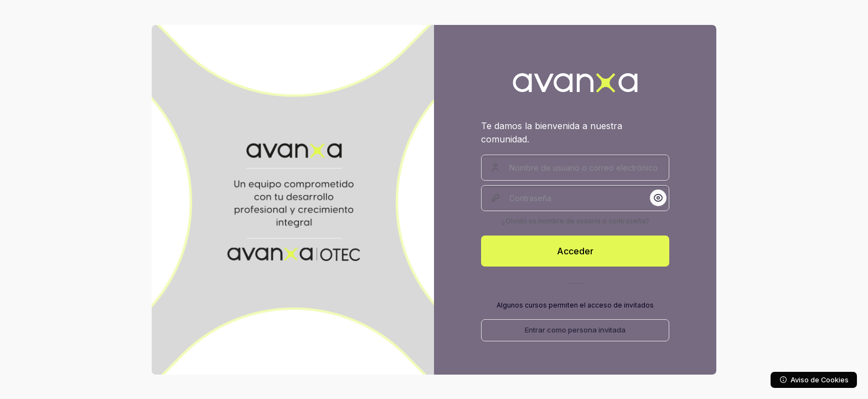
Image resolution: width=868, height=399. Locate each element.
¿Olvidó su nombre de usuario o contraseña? (575, 221)
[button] (658, 198)
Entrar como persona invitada (575, 330)
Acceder (575, 251)
